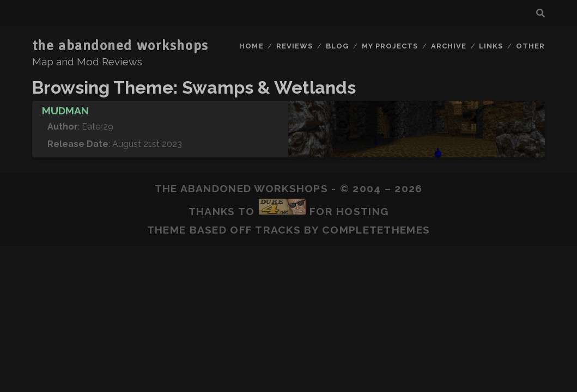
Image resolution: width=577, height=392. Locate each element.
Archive (449, 46)
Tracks (278, 230)
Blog (337, 46)
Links (491, 46)
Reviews (294, 46)
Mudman (65, 111)
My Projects (390, 46)
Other (530, 46)
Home (251, 46)
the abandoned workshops (120, 46)
